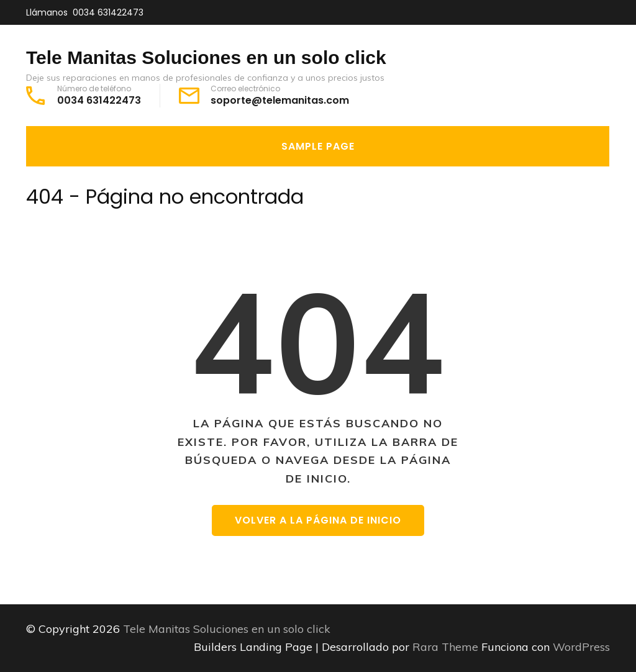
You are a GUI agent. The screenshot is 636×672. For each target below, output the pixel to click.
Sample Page (318, 146)
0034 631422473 (108, 12)
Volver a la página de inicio (318, 520)
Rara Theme (447, 647)
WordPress (581, 647)
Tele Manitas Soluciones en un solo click (206, 57)
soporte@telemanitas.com (280, 101)
